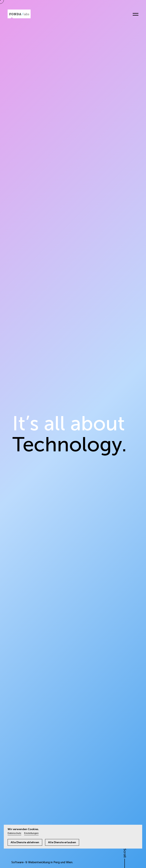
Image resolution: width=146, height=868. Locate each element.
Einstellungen (31, 833)
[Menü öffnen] (134, 14)
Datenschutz (14, 833)
